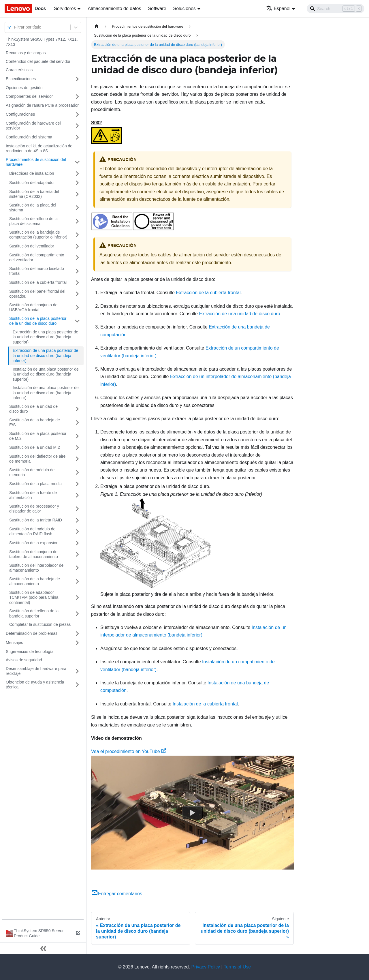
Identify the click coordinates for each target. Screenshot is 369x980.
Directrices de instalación (32, 173)
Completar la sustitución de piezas (40, 624)
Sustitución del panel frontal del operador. (37, 294)
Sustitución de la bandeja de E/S (35, 423)
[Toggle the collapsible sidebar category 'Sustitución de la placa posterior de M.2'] (77, 436)
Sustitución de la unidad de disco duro (33, 409)
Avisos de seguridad (24, 660)
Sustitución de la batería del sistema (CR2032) (34, 194)
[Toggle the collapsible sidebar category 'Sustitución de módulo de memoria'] (77, 473)
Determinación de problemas (32, 633)
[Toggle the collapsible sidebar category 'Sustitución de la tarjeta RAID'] (77, 520)
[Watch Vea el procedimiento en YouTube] (193, 812)
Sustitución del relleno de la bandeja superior (34, 613)
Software (157, 9)
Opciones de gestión (24, 88)
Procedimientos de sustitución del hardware (36, 162)
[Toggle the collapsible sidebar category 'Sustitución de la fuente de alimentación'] (77, 495)
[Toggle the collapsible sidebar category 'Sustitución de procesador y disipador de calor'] (77, 509)
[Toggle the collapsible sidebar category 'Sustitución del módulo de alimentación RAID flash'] (77, 532)
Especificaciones (21, 79)
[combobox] (15, 27)
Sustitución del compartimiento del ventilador (37, 258)
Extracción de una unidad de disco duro (239, 314)
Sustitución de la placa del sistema (33, 208)
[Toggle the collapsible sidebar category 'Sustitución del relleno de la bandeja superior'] (77, 614)
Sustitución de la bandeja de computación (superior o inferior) (38, 235)
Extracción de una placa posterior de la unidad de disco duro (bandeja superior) (45, 337)
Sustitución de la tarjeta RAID (36, 520)
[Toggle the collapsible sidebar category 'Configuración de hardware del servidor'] (77, 126)
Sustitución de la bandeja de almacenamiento (35, 581)
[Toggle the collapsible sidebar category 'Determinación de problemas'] (77, 634)
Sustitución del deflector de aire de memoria (37, 459)
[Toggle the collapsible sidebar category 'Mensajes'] (77, 643)
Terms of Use (237, 967)
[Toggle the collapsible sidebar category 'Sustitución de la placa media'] (77, 484)
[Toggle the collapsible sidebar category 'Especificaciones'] (77, 79)
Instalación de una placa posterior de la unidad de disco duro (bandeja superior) (46, 374)
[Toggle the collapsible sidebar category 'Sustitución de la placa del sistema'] (77, 208)
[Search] (336, 9)
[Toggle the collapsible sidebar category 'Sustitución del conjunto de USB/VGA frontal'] (77, 308)
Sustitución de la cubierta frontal (38, 282)
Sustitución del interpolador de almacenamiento (36, 568)
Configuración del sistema (29, 137)
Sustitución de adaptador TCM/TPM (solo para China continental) (34, 597)
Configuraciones (20, 114)
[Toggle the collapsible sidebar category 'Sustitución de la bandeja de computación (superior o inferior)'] (77, 235)
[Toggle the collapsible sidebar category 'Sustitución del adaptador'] (77, 183)
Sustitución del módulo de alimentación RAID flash (32, 532)
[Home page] (97, 26)
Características (19, 70)
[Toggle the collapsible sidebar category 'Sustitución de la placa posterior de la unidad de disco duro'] (77, 321)
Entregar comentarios (117, 894)
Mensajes (14, 643)
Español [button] (278, 9)
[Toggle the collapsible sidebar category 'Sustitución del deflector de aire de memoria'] (77, 459)
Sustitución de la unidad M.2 (35, 447)
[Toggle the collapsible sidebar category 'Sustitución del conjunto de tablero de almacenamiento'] (77, 554)
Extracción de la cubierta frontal (208, 293)
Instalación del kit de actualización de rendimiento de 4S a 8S (39, 149)
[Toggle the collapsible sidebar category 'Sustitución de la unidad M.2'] (77, 448)
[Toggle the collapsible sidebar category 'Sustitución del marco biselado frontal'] (77, 271)
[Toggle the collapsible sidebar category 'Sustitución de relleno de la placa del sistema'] (77, 221)
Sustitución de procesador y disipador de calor (34, 509)
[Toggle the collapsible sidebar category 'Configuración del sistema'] (77, 137)
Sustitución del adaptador (32, 183)
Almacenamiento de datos (114, 9)
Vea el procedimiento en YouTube (129, 751)
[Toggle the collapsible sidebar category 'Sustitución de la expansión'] (77, 543)
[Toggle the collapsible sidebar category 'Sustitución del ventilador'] (77, 246)
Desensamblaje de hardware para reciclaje (36, 671)
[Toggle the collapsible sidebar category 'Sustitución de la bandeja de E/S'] (77, 423)
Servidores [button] (65, 9)
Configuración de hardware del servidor (33, 126)
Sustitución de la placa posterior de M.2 (38, 436)
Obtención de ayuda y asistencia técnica (35, 685)
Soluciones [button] (184, 9)
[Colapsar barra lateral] (43, 948)
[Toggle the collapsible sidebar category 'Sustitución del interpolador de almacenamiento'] (77, 568)
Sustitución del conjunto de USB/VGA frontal (33, 307)
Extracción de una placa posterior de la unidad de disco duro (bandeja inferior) (45, 355)
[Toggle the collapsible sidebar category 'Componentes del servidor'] (77, 97)
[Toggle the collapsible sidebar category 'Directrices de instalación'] (77, 174)
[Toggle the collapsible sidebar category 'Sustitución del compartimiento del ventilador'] (77, 258)
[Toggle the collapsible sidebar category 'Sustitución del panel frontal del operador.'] (77, 294)
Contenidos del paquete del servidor (38, 61)
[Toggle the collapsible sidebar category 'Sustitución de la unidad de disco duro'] (77, 409)
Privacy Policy (206, 967)
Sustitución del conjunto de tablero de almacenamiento (34, 554)
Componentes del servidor (29, 96)
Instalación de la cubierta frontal (205, 704)
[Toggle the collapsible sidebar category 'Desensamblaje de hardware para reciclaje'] (77, 671)
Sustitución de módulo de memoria (32, 472)
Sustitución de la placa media (35, 484)
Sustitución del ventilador (32, 246)
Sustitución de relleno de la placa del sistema (33, 221)
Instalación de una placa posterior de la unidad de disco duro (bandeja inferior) (46, 393)
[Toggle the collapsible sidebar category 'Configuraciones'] (77, 114)
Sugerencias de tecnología (30, 652)
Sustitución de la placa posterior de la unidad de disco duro (38, 321)
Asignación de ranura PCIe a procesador (42, 105)
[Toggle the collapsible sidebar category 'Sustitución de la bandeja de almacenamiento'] (77, 582)
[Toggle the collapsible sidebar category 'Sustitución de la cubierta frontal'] (77, 283)
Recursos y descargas (26, 53)
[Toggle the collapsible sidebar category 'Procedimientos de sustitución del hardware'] (77, 162)
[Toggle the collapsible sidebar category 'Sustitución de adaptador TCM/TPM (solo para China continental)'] (77, 598)
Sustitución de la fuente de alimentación (33, 495)
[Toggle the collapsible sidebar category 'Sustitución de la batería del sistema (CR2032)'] (77, 194)
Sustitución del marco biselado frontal (37, 271)
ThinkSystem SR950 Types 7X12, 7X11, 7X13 (42, 42)
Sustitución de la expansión (34, 543)
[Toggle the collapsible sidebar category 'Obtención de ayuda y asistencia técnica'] (77, 685)
